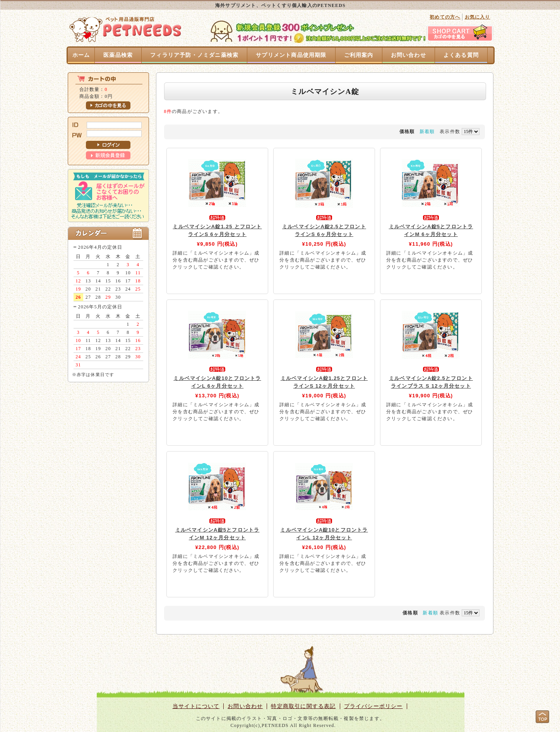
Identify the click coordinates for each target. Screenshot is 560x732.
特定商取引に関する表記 (303, 706)
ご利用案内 (359, 55)
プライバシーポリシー (373, 706)
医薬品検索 (118, 55)
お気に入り (478, 17)
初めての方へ (445, 17)
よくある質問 (461, 55)
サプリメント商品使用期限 (291, 55)
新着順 (427, 132)
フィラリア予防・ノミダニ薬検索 (194, 55)
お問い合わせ (408, 55)
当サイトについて (196, 706)
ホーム (81, 55)
